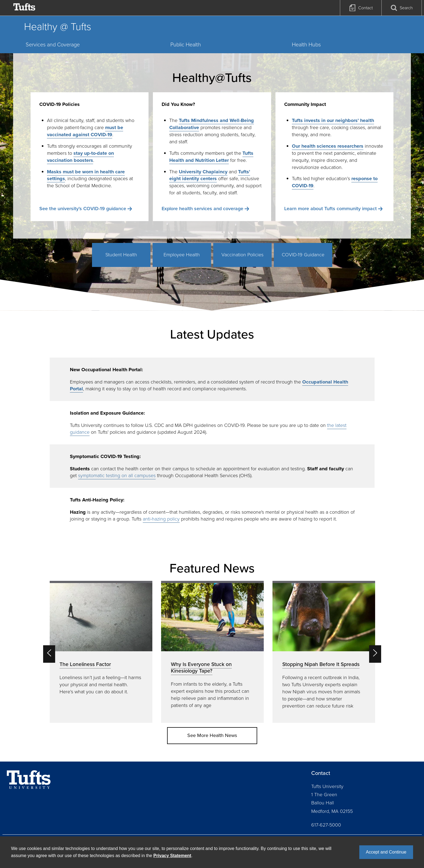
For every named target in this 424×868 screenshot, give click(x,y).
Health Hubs (306, 44)
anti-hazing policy (161, 519)
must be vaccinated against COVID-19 (85, 131)
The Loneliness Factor (85, 664)
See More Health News (212, 735)
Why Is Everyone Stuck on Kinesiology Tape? (201, 668)
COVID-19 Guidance (303, 255)
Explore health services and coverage (202, 209)
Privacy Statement (172, 856)
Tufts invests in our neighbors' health (333, 120)
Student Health (121, 255)
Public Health (186, 44)
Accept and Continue (386, 852)
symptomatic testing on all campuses (117, 475)
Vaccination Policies (242, 255)
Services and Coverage (53, 44)
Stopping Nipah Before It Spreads (321, 664)
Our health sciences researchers (328, 146)
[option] (101, 652)
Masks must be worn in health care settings (86, 175)
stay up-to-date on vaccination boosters (80, 157)
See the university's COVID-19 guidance (83, 209)
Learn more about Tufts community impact (330, 209)
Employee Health (182, 255)
